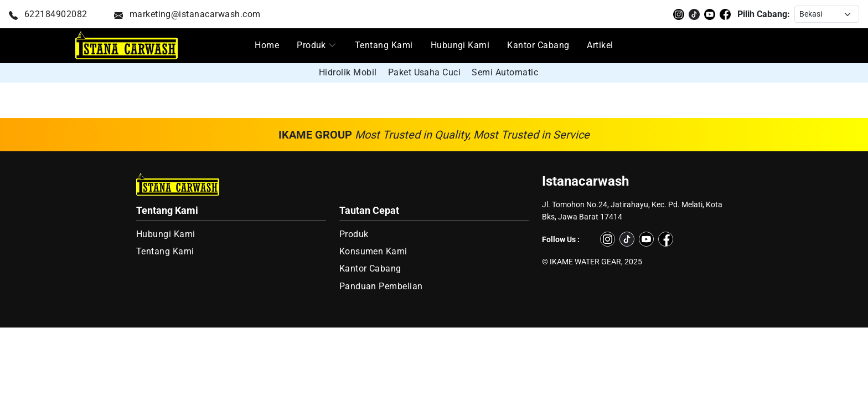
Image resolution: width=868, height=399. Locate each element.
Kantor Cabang (538, 45)
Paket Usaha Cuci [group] (425, 72)
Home (267, 45)
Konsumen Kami (373, 251)
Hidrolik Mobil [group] (348, 72)
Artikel (600, 45)
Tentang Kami (384, 45)
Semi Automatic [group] (505, 72)
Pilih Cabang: (764, 14)
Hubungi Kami (460, 45)
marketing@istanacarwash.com (187, 14)
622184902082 (48, 14)
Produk (311, 45)
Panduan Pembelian (381, 286)
